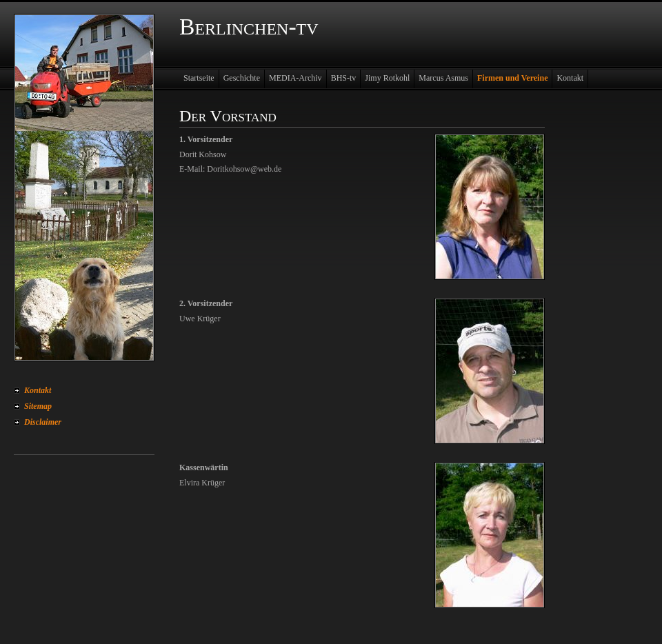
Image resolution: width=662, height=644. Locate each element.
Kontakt (38, 390)
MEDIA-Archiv (295, 78)
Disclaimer (43, 422)
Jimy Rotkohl (387, 78)
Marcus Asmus (443, 78)
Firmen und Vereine (512, 78)
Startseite (199, 78)
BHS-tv (344, 78)
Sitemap (38, 406)
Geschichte (242, 78)
